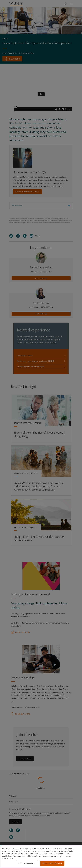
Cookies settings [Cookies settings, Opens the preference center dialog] (27, 863)
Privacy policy (7, 858)
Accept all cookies (52, 863)
